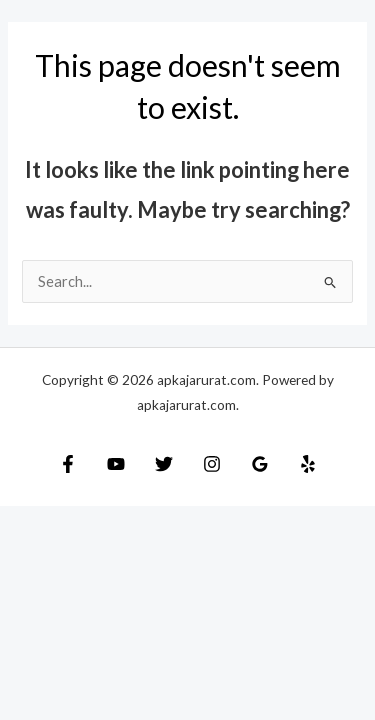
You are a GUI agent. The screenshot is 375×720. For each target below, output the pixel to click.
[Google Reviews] (260, 464)
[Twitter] (164, 464)
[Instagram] (212, 464)
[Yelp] (308, 464)
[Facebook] (68, 464)
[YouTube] (116, 464)
